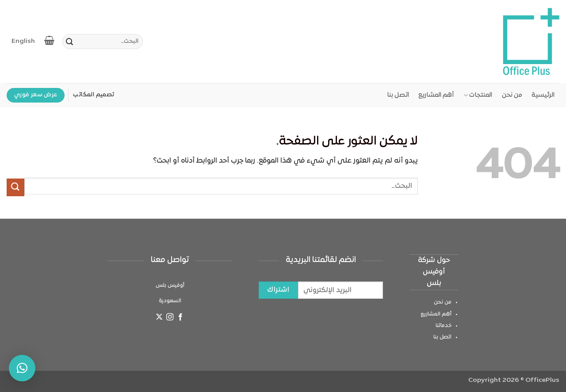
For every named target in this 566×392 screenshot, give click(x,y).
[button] (22, 368)
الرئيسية (543, 95)
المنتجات (478, 95)
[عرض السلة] (50, 40)
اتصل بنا (398, 95)
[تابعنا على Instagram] (170, 318)
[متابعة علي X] (159, 318)
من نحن (512, 95)
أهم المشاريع (436, 95)
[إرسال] (69, 43)
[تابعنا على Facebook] (180, 318)
